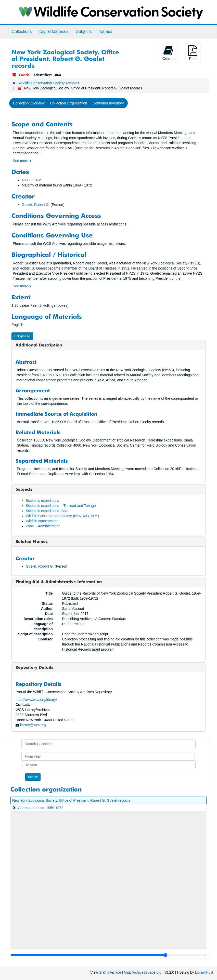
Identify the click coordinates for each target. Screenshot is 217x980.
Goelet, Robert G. (36, 205)
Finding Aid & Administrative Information (59, 582)
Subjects (84, 31)
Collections (22, 31)
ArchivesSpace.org (147, 972)
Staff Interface (110, 972)
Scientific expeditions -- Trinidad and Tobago (61, 506)
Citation (168, 53)
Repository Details (34, 667)
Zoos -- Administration (43, 526)
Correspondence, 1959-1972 (41, 808)
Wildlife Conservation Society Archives (49, 83)
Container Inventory (108, 103)
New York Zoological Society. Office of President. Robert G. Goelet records (71, 800)
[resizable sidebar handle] (108, 955)
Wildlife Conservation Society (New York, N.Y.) (62, 516)
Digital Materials (54, 31)
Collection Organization (69, 103)
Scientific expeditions (42, 501)
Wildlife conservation (42, 521)
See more (22, 161)
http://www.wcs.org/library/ (36, 700)
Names (106, 31)
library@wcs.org (33, 725)
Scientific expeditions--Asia (47, 511)
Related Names (32, 541)
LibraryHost (204, 972)
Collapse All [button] (22, 336)
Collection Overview (29, 103)
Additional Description (39, 345)
